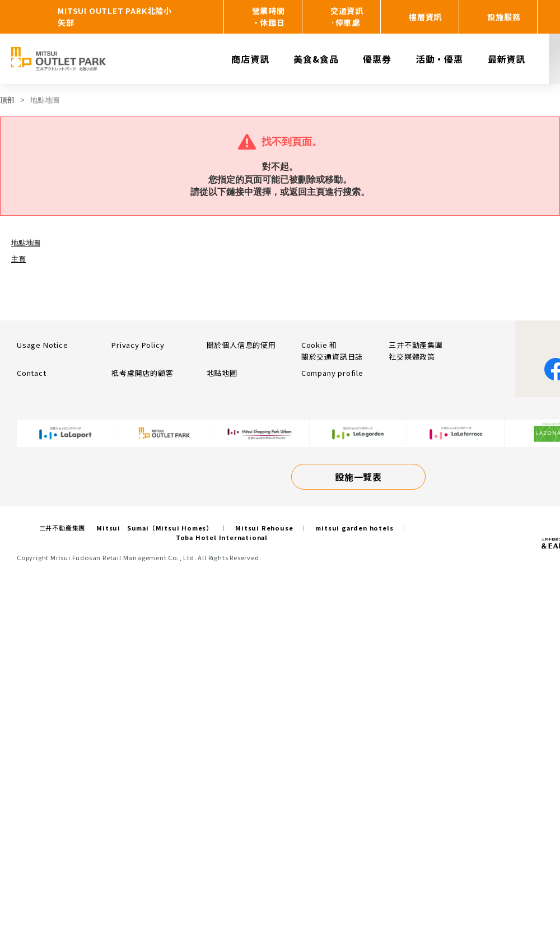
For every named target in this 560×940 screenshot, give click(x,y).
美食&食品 (316, 59)
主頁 (18, 259)
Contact (32, 373)
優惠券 (377, 59)
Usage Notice (43, 345)
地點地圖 (26, 243)
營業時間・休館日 (269, 17)
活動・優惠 (440, 59)
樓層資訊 (425, 17)
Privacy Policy (138, 345)
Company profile (332, 373)
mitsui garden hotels (354, 528)
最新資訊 (507, 59)
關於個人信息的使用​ (241, 345)
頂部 (7, 100)
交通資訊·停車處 (347, 17)
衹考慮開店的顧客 (142, 373)
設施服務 (504, 17)
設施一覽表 (358, 477)
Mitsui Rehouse (264, 528)
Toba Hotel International (222, 537)
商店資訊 (250, 59)
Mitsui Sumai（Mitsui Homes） (155, 528)
